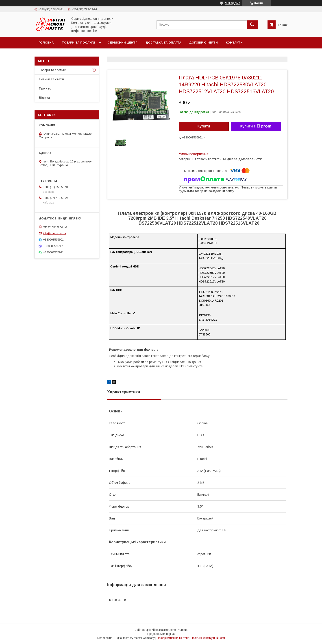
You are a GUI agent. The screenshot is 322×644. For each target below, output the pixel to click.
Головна (46, 43)
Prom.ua (182, 630)
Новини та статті (51, 79)
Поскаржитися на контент (173, 638)
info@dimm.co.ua (55, 233)
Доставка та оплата (163, 43)
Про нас (45, 88)
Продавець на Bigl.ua (161, 634)
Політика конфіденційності (208, 638)
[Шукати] (252, 25)
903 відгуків (233, 3)
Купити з (256, 126)
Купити (204, 126)
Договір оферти (203, 43)
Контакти (234, 43)
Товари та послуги (78, 43)
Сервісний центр (123, 43)
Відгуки (44, 98)
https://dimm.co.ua (55, 227)
